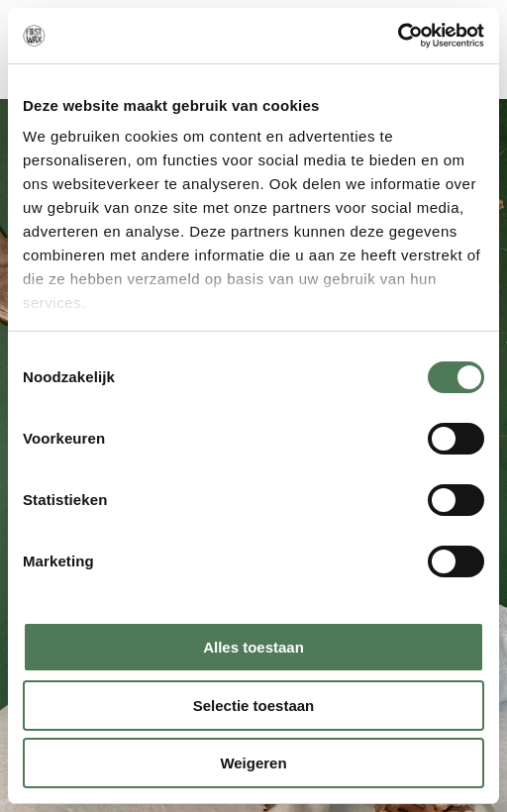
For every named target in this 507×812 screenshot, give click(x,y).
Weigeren (253, 763)
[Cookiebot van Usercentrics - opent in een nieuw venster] (398, 36)
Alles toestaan (253, 647)
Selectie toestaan (254, 706)
